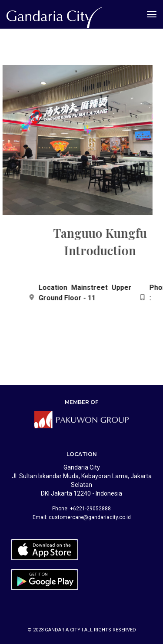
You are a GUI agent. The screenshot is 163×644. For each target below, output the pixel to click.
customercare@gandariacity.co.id (90, 517)
